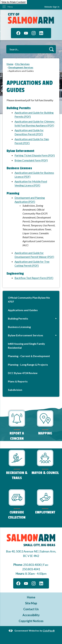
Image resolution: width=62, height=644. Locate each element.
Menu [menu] (10, 7)
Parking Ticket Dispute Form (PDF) (35, 155)
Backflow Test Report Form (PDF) (34, 278)
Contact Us (31, 609)
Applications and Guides (23, 310)
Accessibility (31, 615)
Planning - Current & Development (29, 356)
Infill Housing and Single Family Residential (26, 346)
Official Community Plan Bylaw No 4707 (29, 300)
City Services (22, 64)
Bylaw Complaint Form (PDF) (31, 160)
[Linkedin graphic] (41, 33)
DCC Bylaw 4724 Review (23, 373)
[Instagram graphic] (34, 33)
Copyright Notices (31, 621)
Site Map (31, 603)
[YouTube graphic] (26, 33)
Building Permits (18, 318)
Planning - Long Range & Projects (28, 365)
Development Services (21, 67)
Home (10, 64)
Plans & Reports (18, 381)
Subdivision (15, 390)
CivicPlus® (49, 630)
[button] (51, 49)
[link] (52, 7)
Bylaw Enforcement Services (26, 335)
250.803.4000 (32, 565)
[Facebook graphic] (18, 33)
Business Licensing (19, 327)
